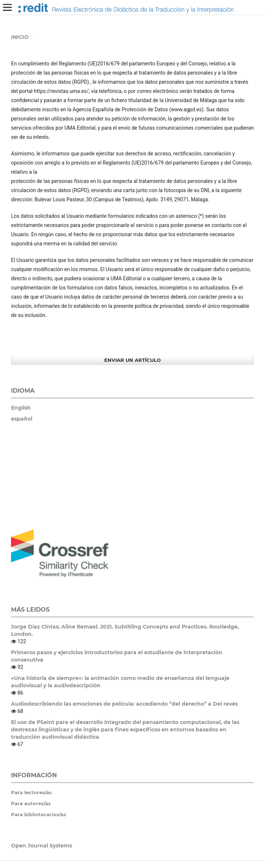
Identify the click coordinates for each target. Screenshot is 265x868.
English (21, 408)
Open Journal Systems (41, 846)
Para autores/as (31, 803)
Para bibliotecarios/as (39, 814)
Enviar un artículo (132, 360)
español (22, 419)
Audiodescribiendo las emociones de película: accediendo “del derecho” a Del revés (124, 704)
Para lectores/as (31, 792)
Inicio (20, 37)
